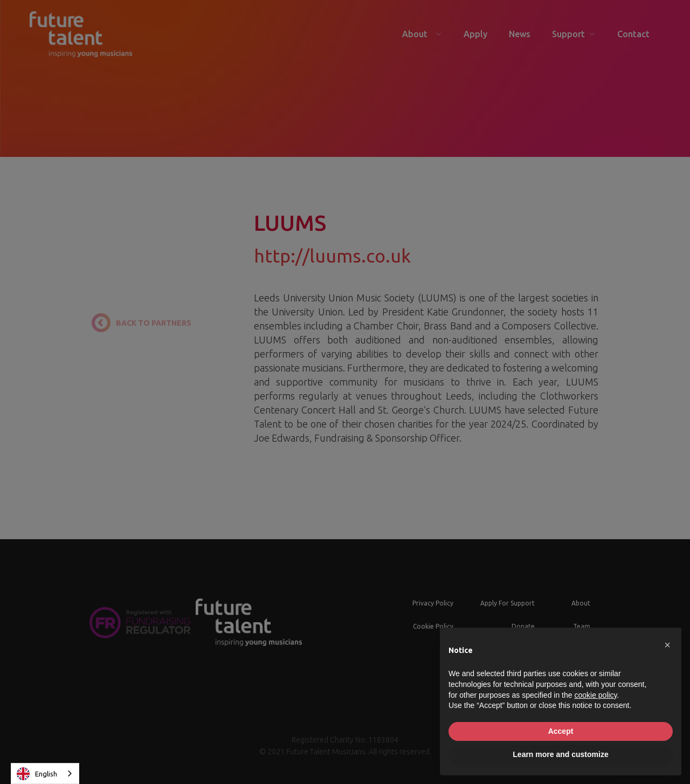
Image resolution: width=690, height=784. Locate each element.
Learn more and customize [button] (560, 754)
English (37, 774)
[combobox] (45, 773)
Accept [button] (561, 731)
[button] (667, 645)
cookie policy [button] (595, 695)
